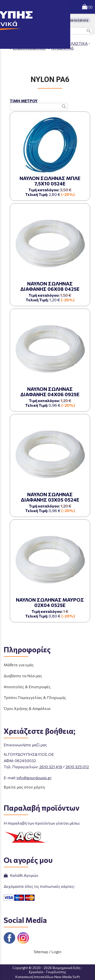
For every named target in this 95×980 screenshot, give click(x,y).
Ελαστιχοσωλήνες (29, 48)
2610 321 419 (51, 767)
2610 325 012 (77, 767)
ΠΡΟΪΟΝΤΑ (52, 43)
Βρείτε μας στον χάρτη (24, 787)
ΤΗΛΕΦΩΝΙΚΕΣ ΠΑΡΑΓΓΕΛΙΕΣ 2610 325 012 (57, 20)
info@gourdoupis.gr (34, 778)
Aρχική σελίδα (23, 43)
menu (7, 7)
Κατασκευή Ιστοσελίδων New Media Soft (48, 977)
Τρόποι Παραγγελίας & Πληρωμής (35, 697)
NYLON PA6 (62, 48)
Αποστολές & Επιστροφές (27, 687)
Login (56, 952)
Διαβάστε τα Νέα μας (23, 676)
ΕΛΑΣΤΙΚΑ (78, 43)
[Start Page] (47, 7)
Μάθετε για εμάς (19, 665)
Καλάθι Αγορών (21, 875)
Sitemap (41, 952)
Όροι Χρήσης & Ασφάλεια (27, 708)
